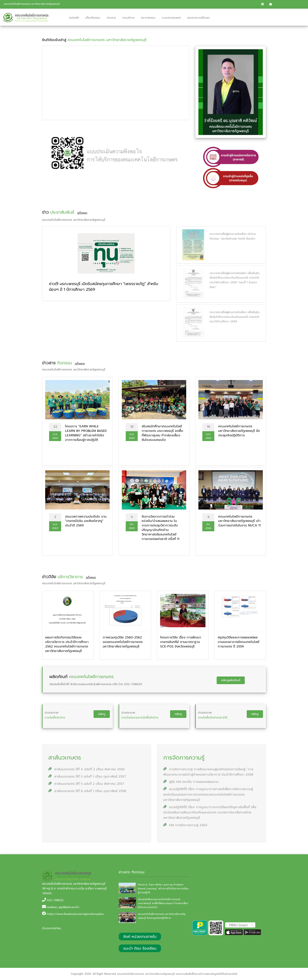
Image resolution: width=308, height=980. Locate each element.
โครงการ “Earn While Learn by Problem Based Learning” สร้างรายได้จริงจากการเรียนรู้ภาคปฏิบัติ (163, 889)
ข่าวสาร (111, 18)
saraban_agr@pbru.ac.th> (63, 907)
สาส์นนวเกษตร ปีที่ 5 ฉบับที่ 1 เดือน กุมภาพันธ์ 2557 (87, 777)
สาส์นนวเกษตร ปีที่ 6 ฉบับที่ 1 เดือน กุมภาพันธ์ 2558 (87, 791)
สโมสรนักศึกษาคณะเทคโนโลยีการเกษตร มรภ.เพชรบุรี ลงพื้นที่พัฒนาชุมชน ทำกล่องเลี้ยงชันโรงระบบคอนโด (163, 903)
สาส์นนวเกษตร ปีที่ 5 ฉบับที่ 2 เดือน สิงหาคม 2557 (86, 784)
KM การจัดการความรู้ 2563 (185, 825)
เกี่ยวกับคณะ (93, 18)
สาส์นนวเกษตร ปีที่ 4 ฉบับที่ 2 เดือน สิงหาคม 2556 (86, 769)
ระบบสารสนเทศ (171, 18)
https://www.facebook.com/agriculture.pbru (75, 914)
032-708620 (55, 900)
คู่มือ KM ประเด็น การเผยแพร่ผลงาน (191, 782)
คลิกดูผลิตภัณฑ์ (231, 680)
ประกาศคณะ (148, 18)
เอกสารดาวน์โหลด (198, 18)
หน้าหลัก (74, 18)
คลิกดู (102, 714)
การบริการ (128, 18)
